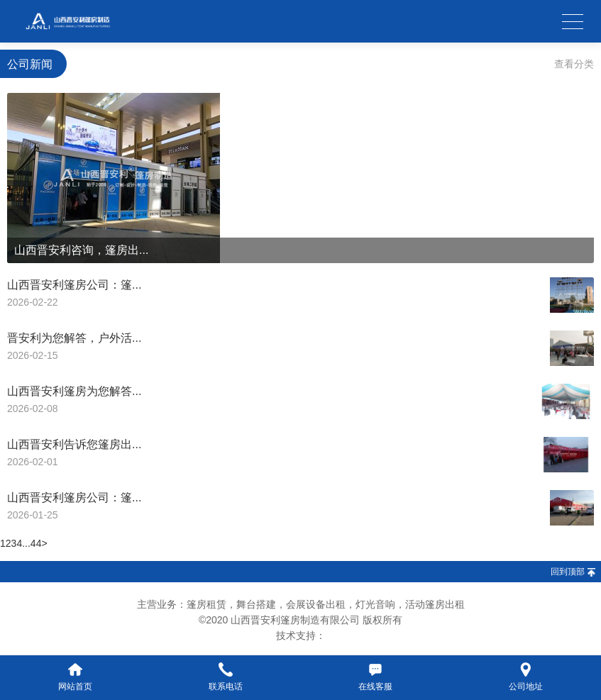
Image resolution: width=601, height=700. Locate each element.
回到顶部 (568, 572)
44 (36, 543)
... (26, 543)
